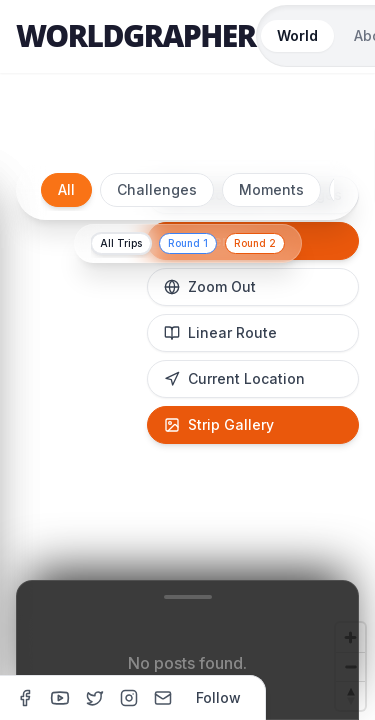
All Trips (121, 243)
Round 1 (188, 243)
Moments (271, 189)
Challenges (157, 189)
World (297, 35)
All (66, 189)
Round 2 (255, 243)
